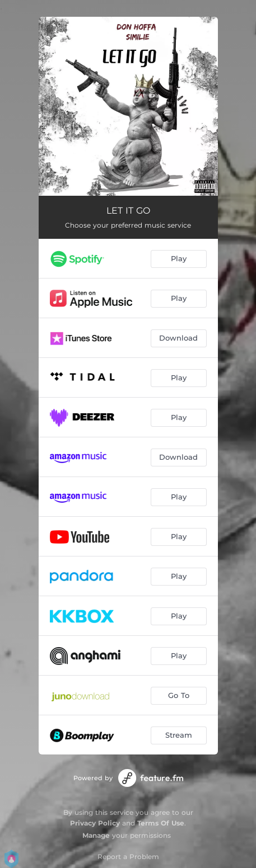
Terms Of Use (161, 823)
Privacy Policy (95, 823)
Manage (96, 835)
